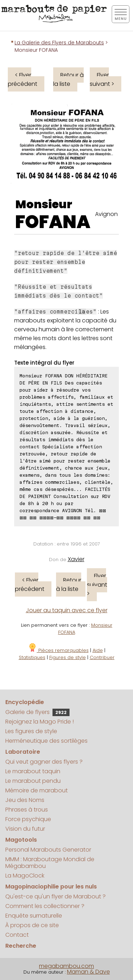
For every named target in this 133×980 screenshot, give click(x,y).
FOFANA (53, 222)
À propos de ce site (32, 925)
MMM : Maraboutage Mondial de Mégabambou (50, 863)
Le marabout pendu (33, 781)
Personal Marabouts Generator (48, 850)
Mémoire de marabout (37, 790)
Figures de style (68, 657)
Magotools (21, 840)
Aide (98, 650)
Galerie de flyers (37, 712)
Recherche (21, 946)
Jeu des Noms (25, 800)
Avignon (106, 214)
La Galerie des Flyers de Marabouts (59, 43)
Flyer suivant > (102, 79)
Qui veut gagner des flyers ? (44, 762)
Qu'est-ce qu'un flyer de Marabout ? (56, 896)
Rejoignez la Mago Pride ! (40, 722)
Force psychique (28, 819)
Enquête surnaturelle (34, 916)
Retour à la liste (68, 79)
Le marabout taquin (33, 771)
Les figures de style (31, 731)
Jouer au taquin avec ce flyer (67, 610)
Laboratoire (23, 752)
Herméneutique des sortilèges (46, 741)
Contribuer (102, 657)
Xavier (76, 559)
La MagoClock (25, 876)
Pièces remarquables (58, 650)
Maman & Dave (88, 972)
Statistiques (32, 657)
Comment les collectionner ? (45, 906)
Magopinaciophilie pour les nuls (51, 887)
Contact (17, 935)
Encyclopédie (25, 702)
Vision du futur (25, 829)
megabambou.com (66, 966)
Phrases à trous (27, 810)
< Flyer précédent (23, 79)
